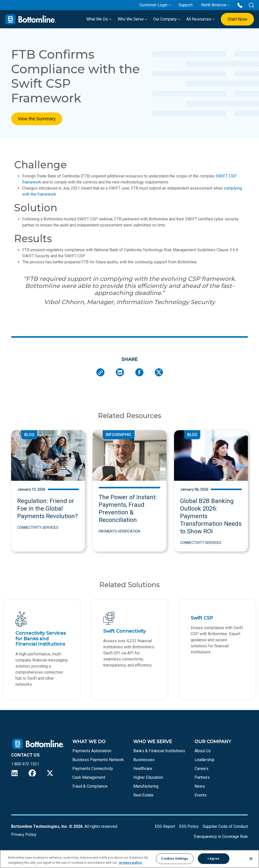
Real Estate (143, 795)
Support (186, 5)
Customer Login (153, 5)
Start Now (237, 19)
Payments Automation (92, 751)
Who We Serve (132, 19)
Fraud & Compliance (90, 786)
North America (214, 5)
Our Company (167, 19)
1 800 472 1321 (25, 764)
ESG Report (165, 826)
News (200, 786)
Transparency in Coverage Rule (221, 837)
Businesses (144, 760)
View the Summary (37, 119)
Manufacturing (146, 786)
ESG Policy (189, 826)
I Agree (214, 859)
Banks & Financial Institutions (159, 751)
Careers (201, 769)
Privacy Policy (24, 835)
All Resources (201, 19)
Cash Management (89, 777)
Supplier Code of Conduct (225, 826)
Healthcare (143, 769)
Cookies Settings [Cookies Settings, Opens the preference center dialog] (175, 859)
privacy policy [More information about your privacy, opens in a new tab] (131, 863)
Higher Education (148, 777)
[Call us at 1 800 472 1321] (240, 5)
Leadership (204, 760)
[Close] (251, 859)
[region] (129, 859)
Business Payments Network (98, 760)
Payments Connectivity (93, 769)
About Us (203, 751)
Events (201, 795)
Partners (202, 777)
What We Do (99, 19)
